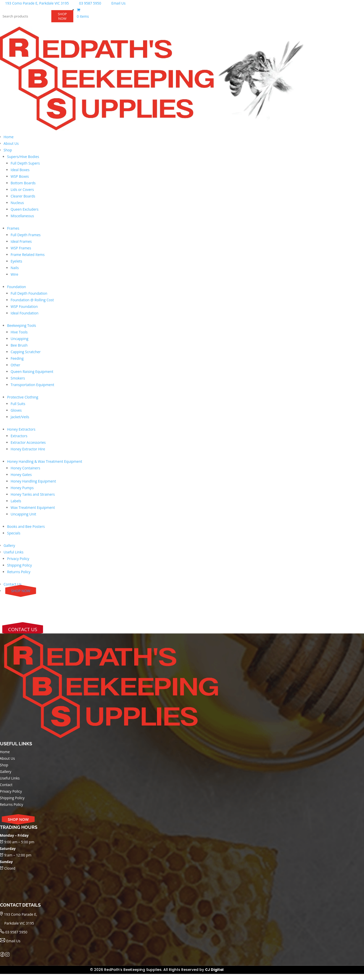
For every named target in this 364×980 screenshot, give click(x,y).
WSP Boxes (20, 176)
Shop (8, 150)
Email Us (115, 3)
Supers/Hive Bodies (23, 157)
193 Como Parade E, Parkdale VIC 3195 (35, 3)
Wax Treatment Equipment (33, 507)
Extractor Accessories (28, 442)
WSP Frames (21, 248)
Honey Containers (25, 468)
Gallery (9, 545)
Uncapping (19, 339)
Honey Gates (21, 475)
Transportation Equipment (32, 385)
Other (15, 365)
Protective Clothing (23, 397)
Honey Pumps (22, 488)
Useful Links (14, 552)
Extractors (19, 436)
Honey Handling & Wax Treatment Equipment (45, 461)
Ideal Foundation (25, 313)
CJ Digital (214, 970)
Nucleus (17, 203)
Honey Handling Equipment (33, 481)
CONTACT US (23, 629)
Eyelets (16, 261)
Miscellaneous (22, 216)
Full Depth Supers (25, 163)
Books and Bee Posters (26, 526)
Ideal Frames (21, 241)
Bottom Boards (23, 183)
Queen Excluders (25, 209)
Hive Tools (19, 332)
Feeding (17, 358)
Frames (13, 228)
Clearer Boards (23, 196)
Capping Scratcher (26, 352)
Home (9, 137)
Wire (14, 274)
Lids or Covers (22, 189)
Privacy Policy (18, 559)
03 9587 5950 (87, 3)
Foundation (17, 287)
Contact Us (13, 584)
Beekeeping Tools (22, 325)
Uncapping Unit (23, 514)
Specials (14, 533)
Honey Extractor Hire (28, 449)
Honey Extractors (21, 429)
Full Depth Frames (26, 235)
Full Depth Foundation (29, 293)
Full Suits (18, 404)
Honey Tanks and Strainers (33, 494)
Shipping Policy (19, 565)
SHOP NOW (62, 16)
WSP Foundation (24, 306)
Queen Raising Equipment (32, 372)
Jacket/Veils (20, 417)
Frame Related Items (28, 255)
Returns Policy (19, 572)
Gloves (16, 410)
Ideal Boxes (20, 170)
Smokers (18, 378)
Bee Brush (19, 345)
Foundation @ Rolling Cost (32, 300)
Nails (15, 268)
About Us (11, 143)
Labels (16, 501)
